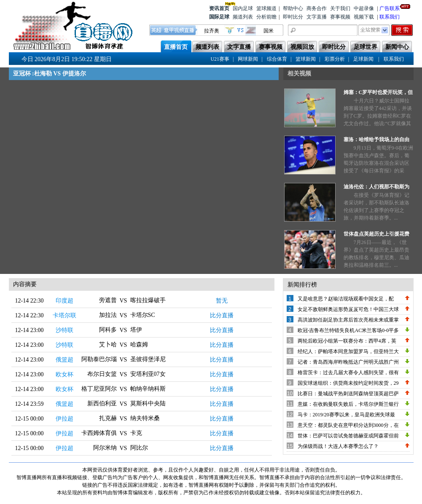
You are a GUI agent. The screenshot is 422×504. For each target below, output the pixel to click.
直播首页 (176, 47)
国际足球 (219, 17)
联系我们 (390, 17)
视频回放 (302, 47)
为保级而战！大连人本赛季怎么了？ (338, 446)
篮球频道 (266, 8)
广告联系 (390, 8)
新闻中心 (397, 47)
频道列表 (243, 17)
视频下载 (364, 17)
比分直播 (222, 315)
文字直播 (317, 17)
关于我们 (340, 8)
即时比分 (293, 17)
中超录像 (364, 8)
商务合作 (317, 8)
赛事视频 (340, 17)
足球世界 (366, 47)
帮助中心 (293, 8)
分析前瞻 (266, 17)
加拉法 (108, 315)
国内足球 (243, 8)
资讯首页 (219, 8)
